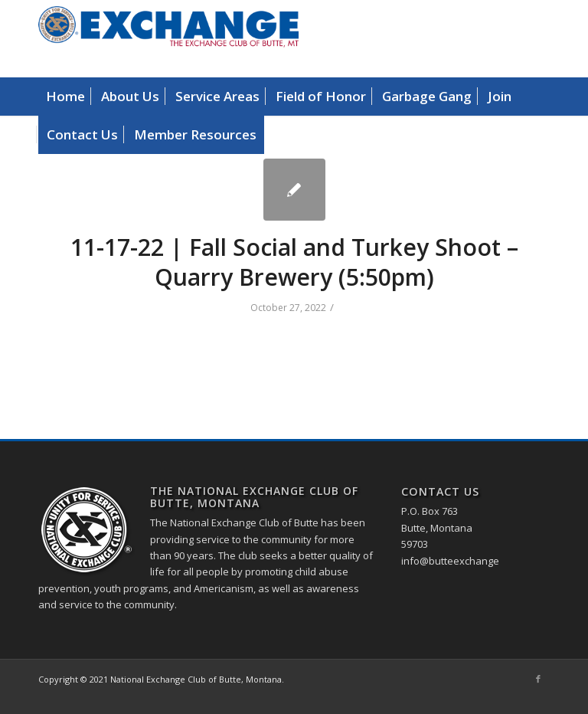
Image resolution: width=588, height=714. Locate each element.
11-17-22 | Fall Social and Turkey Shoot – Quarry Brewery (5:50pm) (294, 262)
